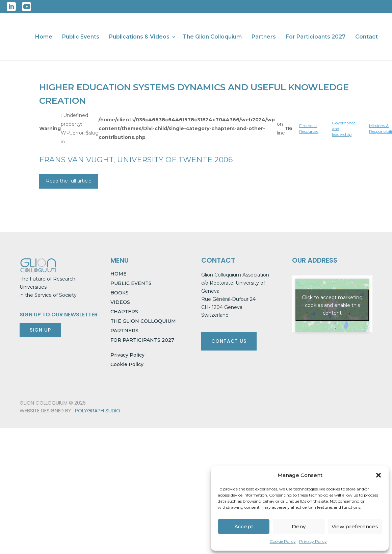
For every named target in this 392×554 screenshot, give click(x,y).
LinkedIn (11, 7)
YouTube (27, 7)
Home (44, 37)
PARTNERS (124, 331)
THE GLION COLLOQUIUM (143, 321)
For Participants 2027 (316, 37)
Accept (244, 526)
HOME (119, 274)
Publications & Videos (139, 37)
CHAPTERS (124, 312)
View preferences (355, 526)
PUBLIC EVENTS (131, 283)
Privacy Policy (313, 541)
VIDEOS (120, 302)
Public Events (81, 37)
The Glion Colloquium (212, 37)
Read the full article (69, 181)
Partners (264, 37)
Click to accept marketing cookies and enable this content (332, 305)
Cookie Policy (283, 541)
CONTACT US (229, 341)
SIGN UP (40, 330)
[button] (378, 475)
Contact (367, 37)
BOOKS (120, 293)
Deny (299, 526)
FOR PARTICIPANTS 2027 (142, 340)
